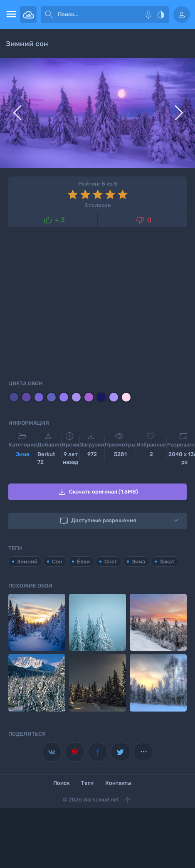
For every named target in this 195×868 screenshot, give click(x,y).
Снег (111, 562)
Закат (167, 562)
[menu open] (10, 15)
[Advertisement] (97, 302)
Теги (87, 783)
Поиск (61, 783)
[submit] (49, 15)
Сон (57, 562)
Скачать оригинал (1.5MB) (97, 492)
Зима (22, 454)
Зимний (27, 562)
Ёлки (83, 562)
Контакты (118, 783)
